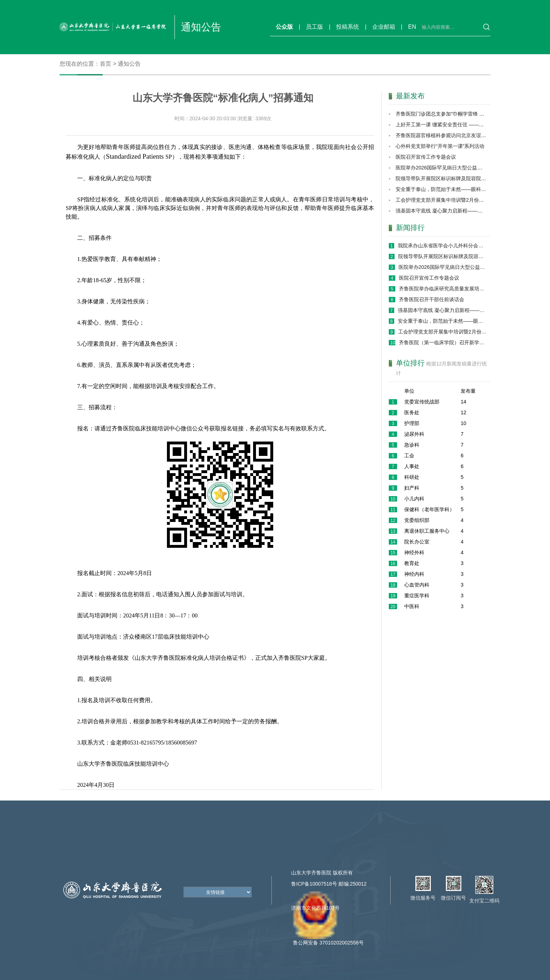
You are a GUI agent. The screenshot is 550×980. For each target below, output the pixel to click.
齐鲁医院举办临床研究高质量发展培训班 (443, 289)
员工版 (314, 27)
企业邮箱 (384, 27)
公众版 (284, 27)
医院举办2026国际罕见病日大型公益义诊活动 (446, 168)
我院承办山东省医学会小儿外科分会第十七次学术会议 (442, 246)
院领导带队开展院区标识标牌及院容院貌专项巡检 (451, 178)
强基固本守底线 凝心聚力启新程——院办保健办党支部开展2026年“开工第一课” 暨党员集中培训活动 (442, 310)
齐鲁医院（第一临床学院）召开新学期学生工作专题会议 (443, 342)
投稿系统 (348, 27)
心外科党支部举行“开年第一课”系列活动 (440, 146)
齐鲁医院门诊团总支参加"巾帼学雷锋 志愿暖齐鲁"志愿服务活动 (466, 114)
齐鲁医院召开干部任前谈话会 (432, 299)
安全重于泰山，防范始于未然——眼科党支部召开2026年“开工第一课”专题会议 (442, 321)
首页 (106, 64)
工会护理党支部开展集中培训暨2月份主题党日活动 (452, 200)
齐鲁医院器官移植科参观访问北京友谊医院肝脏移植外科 (458, 135)
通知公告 (129, 64)
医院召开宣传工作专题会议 (426, 157)
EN (412, 27)
